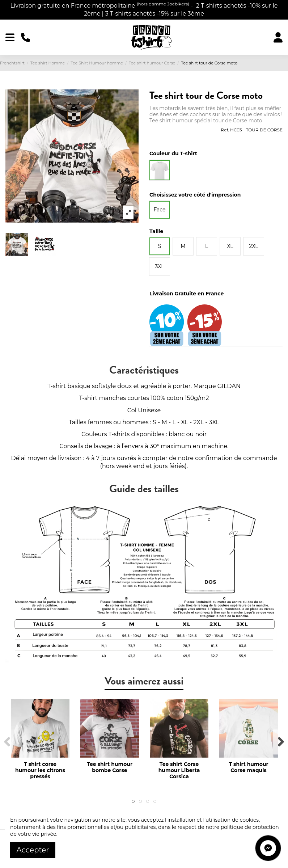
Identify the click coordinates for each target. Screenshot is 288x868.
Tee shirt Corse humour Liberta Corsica (179, 770)
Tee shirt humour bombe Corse (110, 767)
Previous (7, 742)
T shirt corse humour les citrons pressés (40, 770)
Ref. (225, 130)
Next (281, 742)
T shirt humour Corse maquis (248, 767)
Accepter (33, 850)
